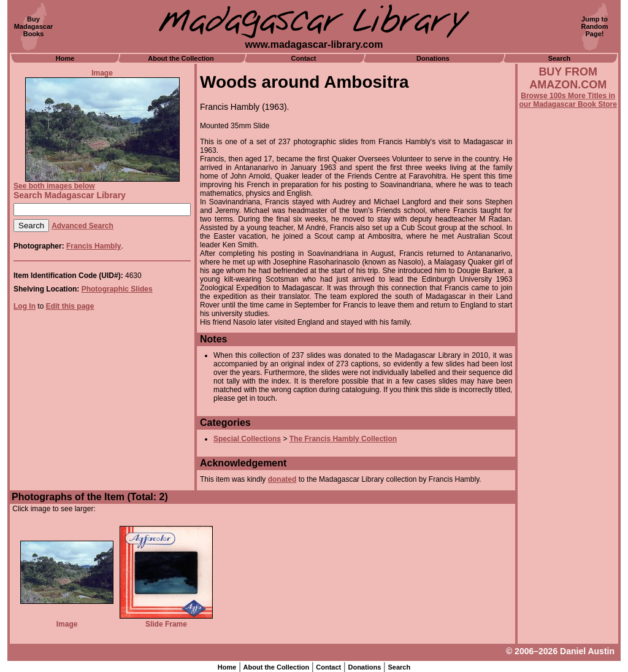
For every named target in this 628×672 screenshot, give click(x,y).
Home (65, 58)
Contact (304, 58)
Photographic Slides (117, 289)
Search (560, 58)
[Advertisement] (568, 440)
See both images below (54, 186)
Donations (433, 58)
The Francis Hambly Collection (343, 439)
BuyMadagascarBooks (34, 26)
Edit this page (70, 306)
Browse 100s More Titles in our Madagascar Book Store (568, 100)
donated (282, 479)
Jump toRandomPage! (595, 26)
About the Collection (181, 58)
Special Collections (247, 439)
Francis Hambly (94, 246)
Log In (25, 306)
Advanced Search (82, 226)
